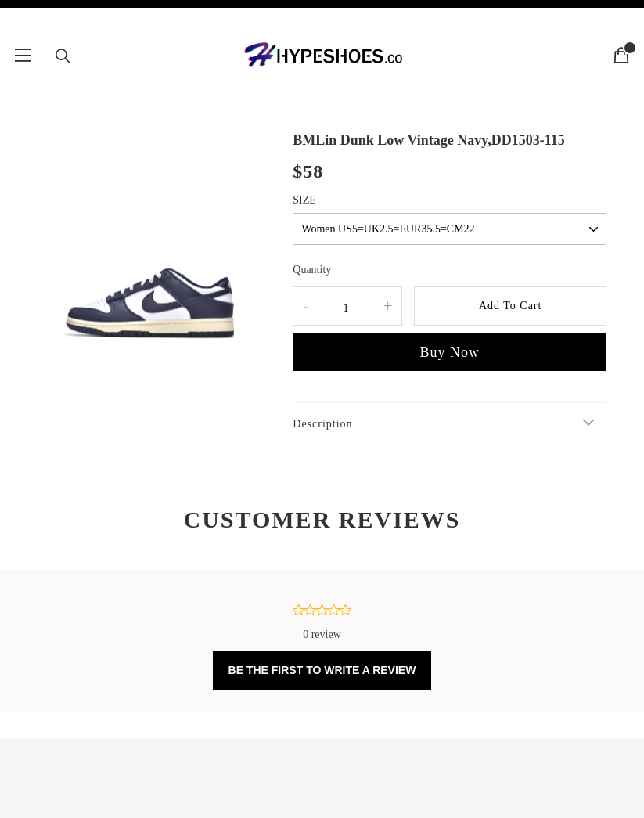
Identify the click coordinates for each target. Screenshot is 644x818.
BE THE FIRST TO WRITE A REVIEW (322, 670)
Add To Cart (511, 306)
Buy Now (450, 352)
